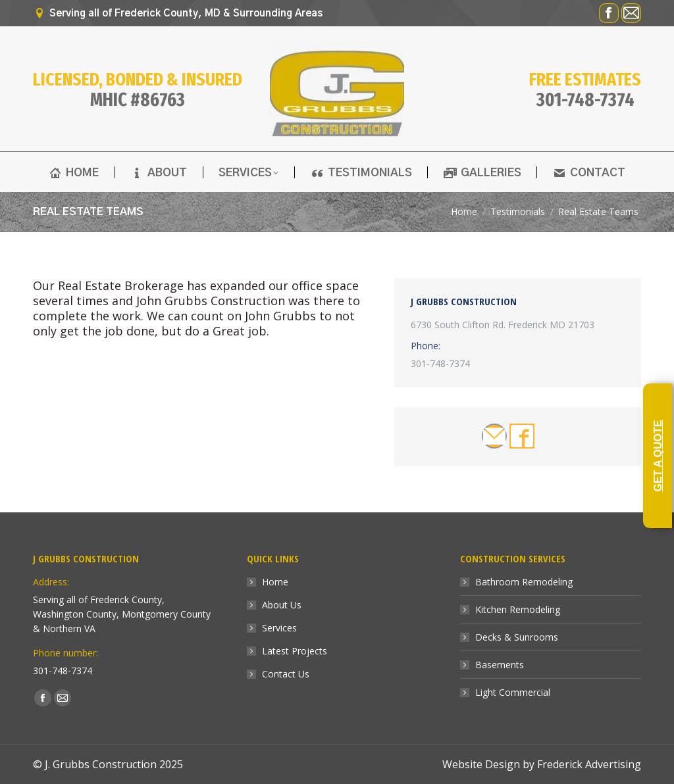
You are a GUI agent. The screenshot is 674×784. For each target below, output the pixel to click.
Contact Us (286, 674)
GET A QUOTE (658, 456)
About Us (282, 605)
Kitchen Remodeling (518, 609)
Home (275, 582)
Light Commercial (513, 692)
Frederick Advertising (589, 764)
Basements (500, 665)
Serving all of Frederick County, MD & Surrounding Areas (178, 13)
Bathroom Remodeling (524, 582)
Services (279, 628)
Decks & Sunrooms (517, 637)
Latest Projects (295, 651)
